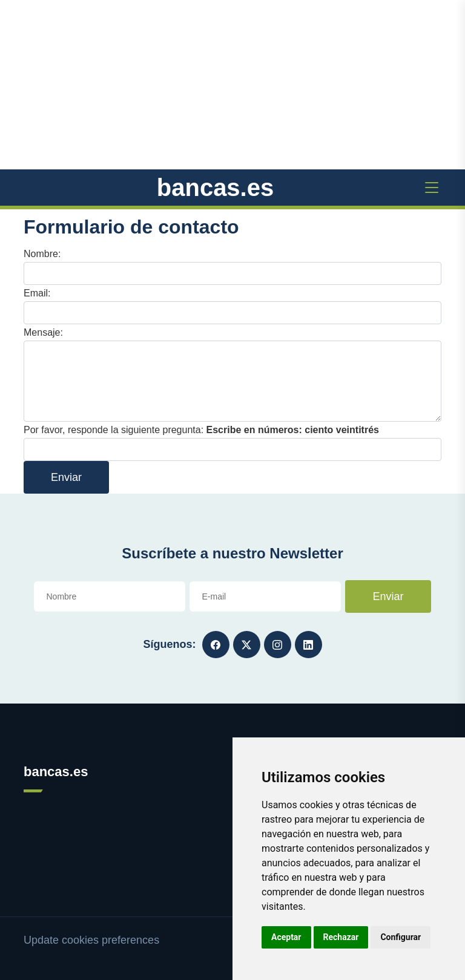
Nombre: (42, 254)
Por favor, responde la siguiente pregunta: (201, 430)
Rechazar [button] (341, 937)
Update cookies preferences (91, 940)
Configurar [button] (401, 937)
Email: (37, 293)
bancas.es (215, 188)
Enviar (66, 477)
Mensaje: (43, 332)
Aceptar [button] (286, 937)
